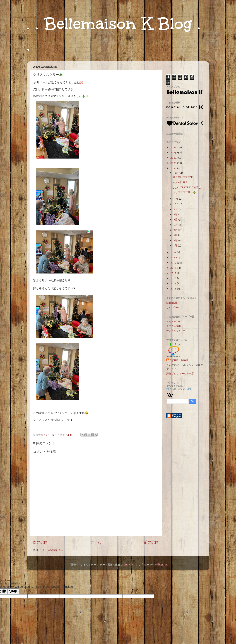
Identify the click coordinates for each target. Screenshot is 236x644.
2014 (174, 289)
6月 (176, 225)
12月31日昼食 (180, 182)
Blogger (162, 565)
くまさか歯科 (174, 326)
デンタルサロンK (176, 331)
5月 (176, 230)
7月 (176, 220)
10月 (177, 204)
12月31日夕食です (183, 177)
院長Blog (172, 303)
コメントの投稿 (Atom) (53, 550)
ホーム (96, 542)
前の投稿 (151, 542)
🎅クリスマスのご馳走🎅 (187, 187)
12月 (176, 173)
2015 (174, 284)
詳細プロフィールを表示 (180, 374)
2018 (174, 268)
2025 (174, 153)
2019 (174, 263)
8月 (176, 214)
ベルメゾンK (173, 322)
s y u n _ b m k (179, 360)
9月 (176, 209)
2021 (174, 252)
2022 (174, 168)
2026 (174, 147)
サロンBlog (173, 308)
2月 (176, 240)
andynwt (129, 565)
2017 (174, 273)
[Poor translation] (13, 591)
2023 (174, 163)
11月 (176, 199)
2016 (174, 278)
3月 (176, 235)
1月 (176, 246)
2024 (174, 158)
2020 (174, 258)
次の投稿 (40, 542)
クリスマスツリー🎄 (184, 192)
